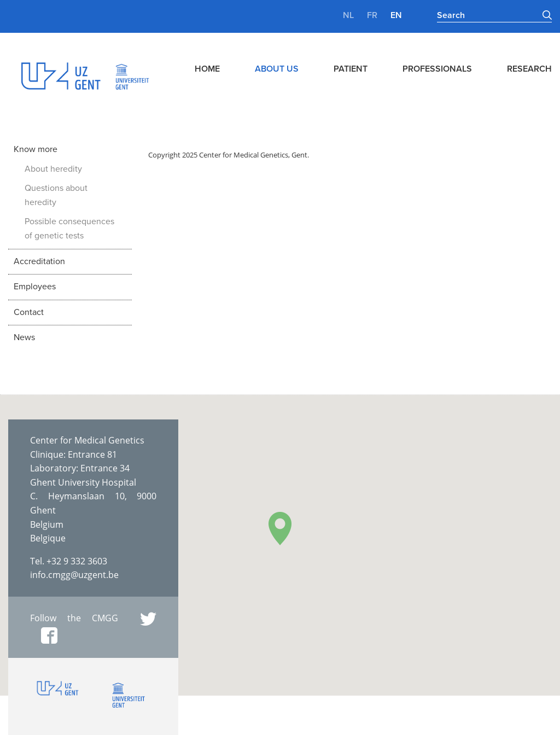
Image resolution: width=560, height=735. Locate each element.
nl (348, 15)
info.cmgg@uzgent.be (74, 575)
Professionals (437, 69)
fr (372, 15)
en (396, 15)
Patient (351, 69)
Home (207, 69)
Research (529, 69)
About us (277, 69)
